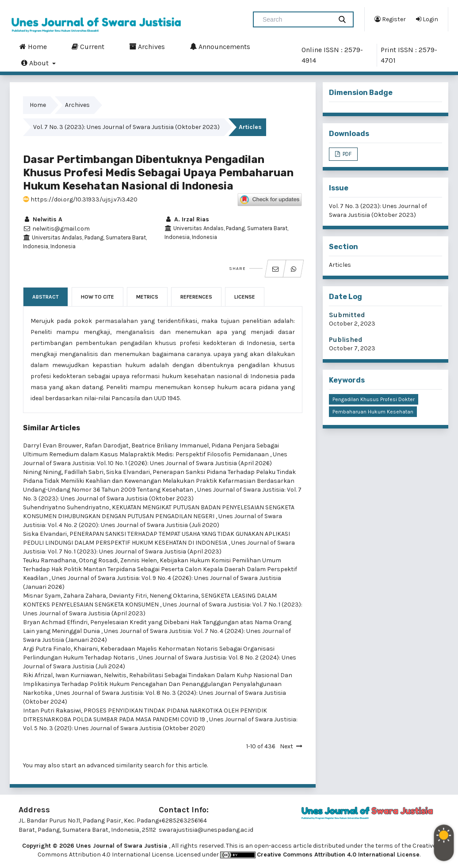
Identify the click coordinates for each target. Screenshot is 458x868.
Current (88, 46)
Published (346, 339)
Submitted (347, 315)
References (196, 297)
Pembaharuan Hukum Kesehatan (373, 412)
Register (390, 19)
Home (33, 46)
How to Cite (97, 297)
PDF (346, 154)
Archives (147, 46)
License (245, 297)
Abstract (46, 297)
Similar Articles (52, 428)
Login (427, 19)
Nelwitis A (43, 219)
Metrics (147, 297)
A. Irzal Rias (187, 219)
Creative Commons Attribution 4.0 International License (338, 855)
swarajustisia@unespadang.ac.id (206, 830)
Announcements (220, 46)
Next (286, 746)
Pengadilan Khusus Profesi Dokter (374, 399)
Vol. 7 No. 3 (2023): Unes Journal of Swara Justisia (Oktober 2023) (126, 127)
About (36, 63)
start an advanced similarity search (113, 765)
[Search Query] (296, 19)
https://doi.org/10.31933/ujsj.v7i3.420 (80, 199)
